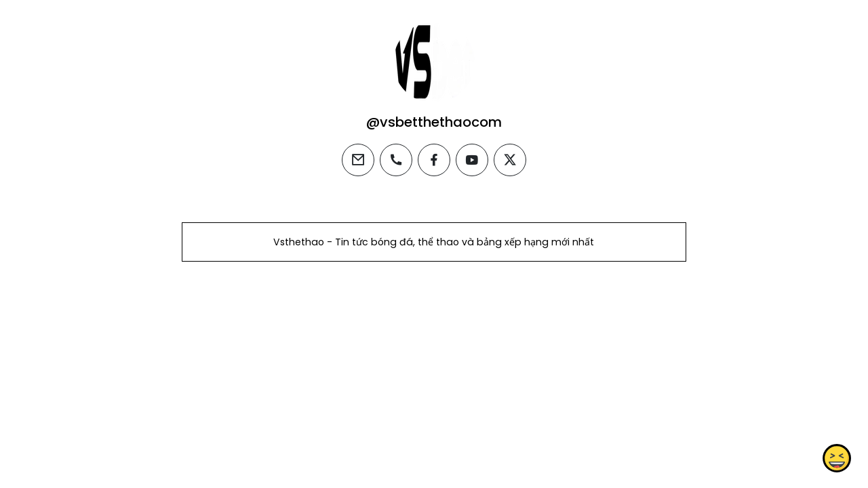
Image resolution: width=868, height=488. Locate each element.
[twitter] (510, 160)
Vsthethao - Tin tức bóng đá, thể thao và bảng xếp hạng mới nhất (434, 242)
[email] (358, 160)
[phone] (396, 160)
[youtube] (472, 160)
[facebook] (434, 160)
